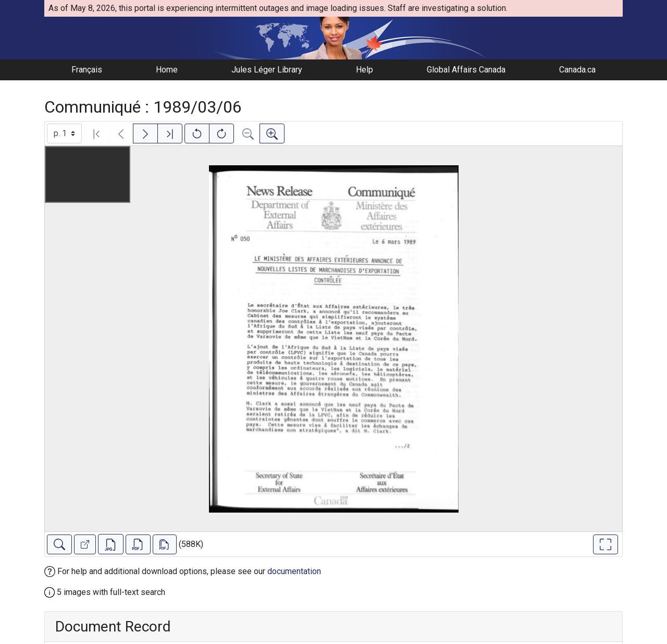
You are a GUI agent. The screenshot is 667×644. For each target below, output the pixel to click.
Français (87, 70)
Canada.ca (577, 70)
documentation (294, 571)
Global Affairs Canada (466, 70)
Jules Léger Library (267, 70)
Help (365, 70)
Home (167, 70)
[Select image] (64, 133)
